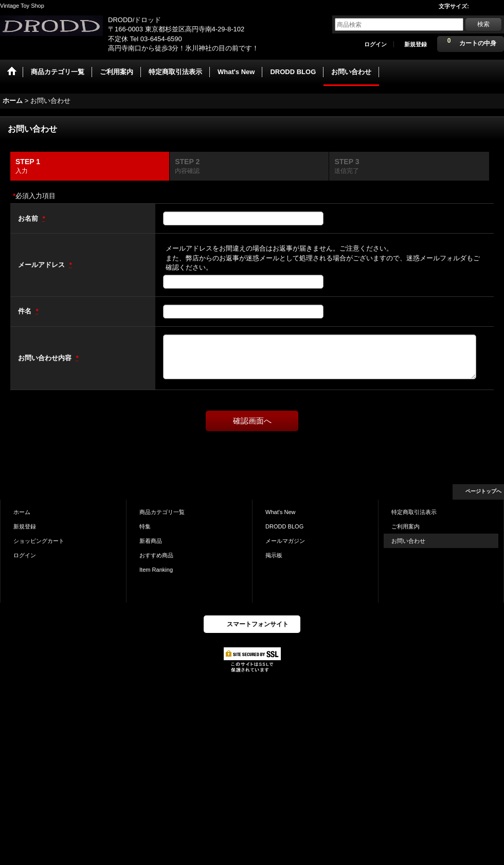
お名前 (29, 218)
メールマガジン (285, 541)
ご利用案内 (406, 526)
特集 (145, 526)
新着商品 (151, 541)
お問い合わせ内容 (46, 358)
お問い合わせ (408, 541)
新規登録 (416, 44)
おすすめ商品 (156, 555)
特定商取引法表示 (414, 512)
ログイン (375, 44)
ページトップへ (483, 491)
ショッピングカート (39, 541)
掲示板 (274, 555)
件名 (26, 311)
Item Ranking (156, 570)
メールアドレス (42, 265)
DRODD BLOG (284, 526)
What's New (281, 512)
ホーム (22, 512)
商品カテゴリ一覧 (162, 512)
